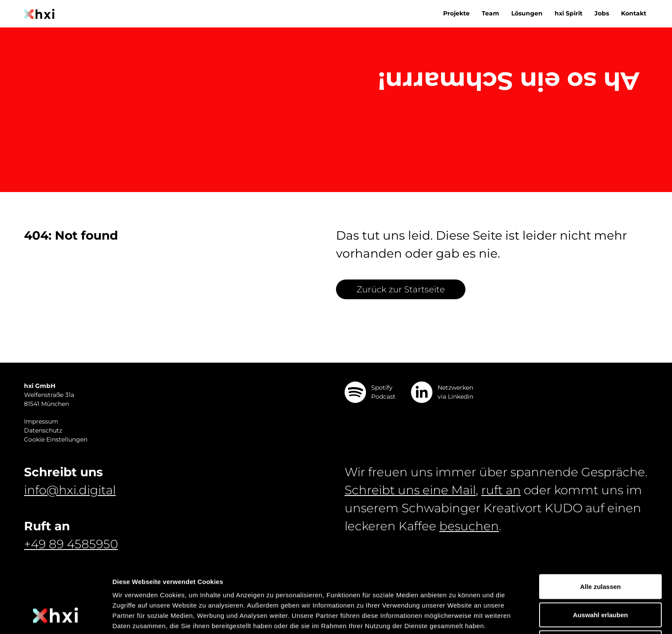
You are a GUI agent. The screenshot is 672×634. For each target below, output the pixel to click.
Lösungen (527, 13)
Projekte (456, 13)
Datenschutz (43, 430)
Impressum (41, 421)
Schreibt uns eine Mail (410, 490)
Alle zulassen (600, 528)
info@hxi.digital (70, 490)
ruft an (501, 490)
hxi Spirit (568, 13)
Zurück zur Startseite (401, 289)
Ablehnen (600, 584)
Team (490, 13)
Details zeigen (456, 617)
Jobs (602, 13)
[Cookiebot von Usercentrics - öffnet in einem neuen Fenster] (55, 617)
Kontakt (634, 13)
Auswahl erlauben (600, 557)
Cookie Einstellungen (56, 439)
